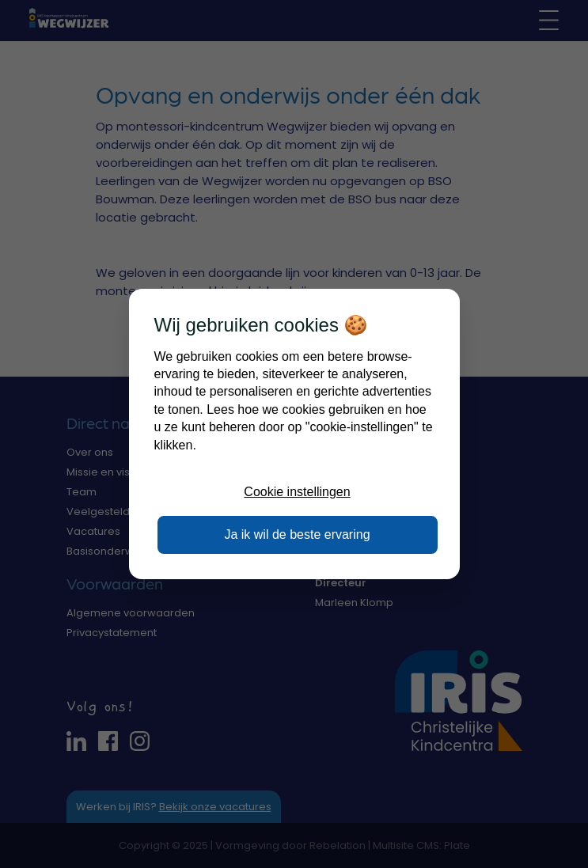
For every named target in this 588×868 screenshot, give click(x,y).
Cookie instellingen (297, 492)
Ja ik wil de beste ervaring (297, 534)
